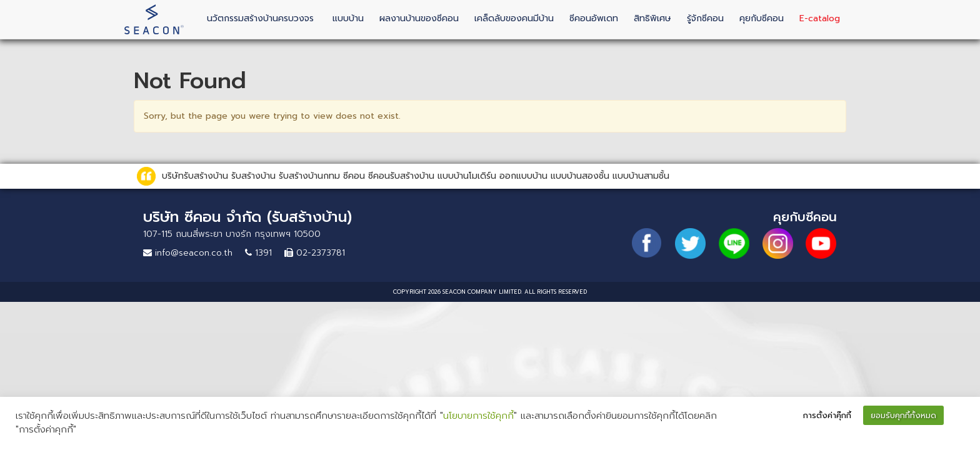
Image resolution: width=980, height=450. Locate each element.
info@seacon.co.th (188, 253)
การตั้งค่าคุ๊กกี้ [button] (827, 415)
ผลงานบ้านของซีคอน (419, 18)
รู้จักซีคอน (705, 18)
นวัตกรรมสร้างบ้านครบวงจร (260, 18)
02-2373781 (315, 253)
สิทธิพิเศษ (652, 18)
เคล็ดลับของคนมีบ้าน (514, 18)
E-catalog (820, 18)
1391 (258, 253)
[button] (959, 416)
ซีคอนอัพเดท (594, 18)
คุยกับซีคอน (762, 18)
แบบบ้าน (348, 18)
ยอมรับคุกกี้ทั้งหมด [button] (903, 415)
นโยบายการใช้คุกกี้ (478, 416)
